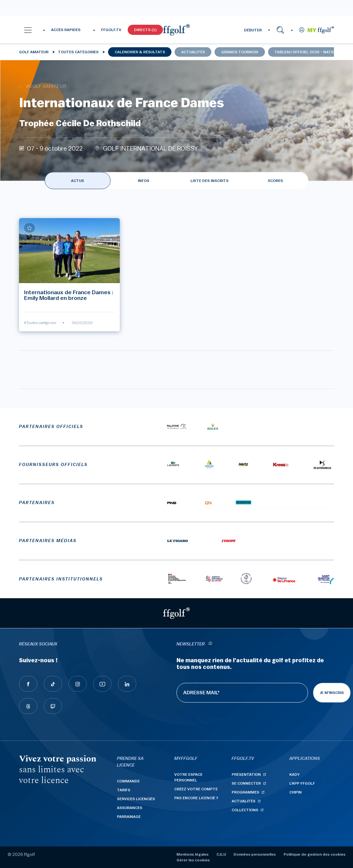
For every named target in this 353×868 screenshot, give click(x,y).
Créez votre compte (196, 789)
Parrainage (129, 817)
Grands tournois (240, 52)
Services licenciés (136, 799)
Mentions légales (193, 854)
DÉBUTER (253, 30)
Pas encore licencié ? (196, 798)
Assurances (130, 808)
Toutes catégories (78, 52)
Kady (295, 774)
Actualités (193, 52)
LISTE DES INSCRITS (209, 181)
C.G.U (221, 854)
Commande (128, 781)
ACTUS (77, 181)
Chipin (295, 792)
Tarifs (124, 790)
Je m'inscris (332, 693)
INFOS (144, 181)
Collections (245, 810)
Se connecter (246, 783)
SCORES (275, 181)
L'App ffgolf (302, 783)
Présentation (246, 774)
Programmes (245, 792)
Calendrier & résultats (140, 52)
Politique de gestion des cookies (314, 854)
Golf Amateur (34, 52)
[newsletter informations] (210, 644)
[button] (28, 30)
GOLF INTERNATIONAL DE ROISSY (151, 149)
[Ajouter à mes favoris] (29, 228)
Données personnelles (255, 854)
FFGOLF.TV (111, 30)
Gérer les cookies (193, 860)
